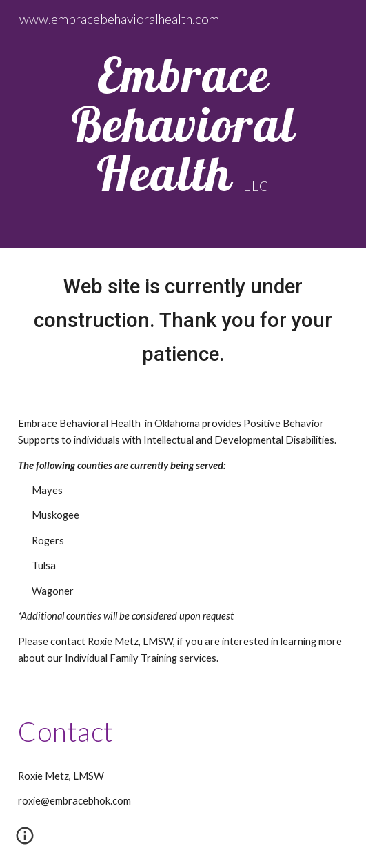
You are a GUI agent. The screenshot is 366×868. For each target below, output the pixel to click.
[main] (183, 124)
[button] (25, 840)
